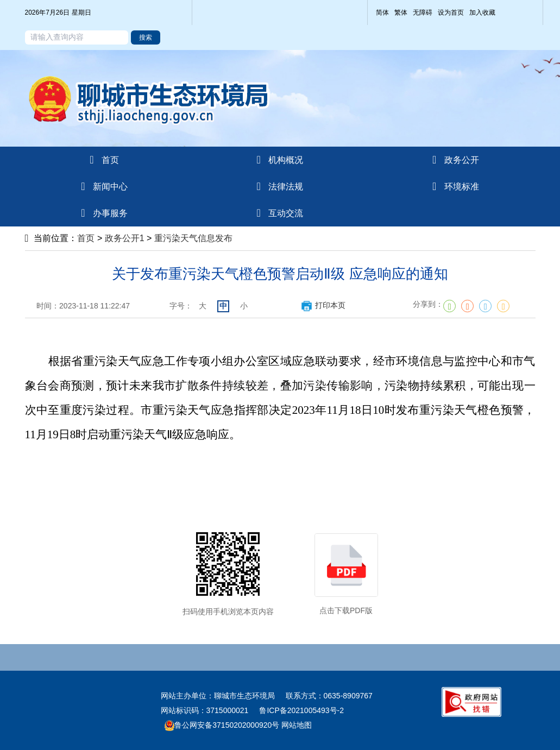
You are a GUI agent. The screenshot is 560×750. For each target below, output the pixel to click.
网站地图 (295, 725)
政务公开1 (125, 238)
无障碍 (423, 12)
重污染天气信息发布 (193, 238)
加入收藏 (482, 12)
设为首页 (451, 12)
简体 (382, 12)
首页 (86, 238)
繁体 (401, 12)
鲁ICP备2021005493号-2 (301, 710)
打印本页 (323, 305)
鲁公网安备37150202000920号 (222, 725)
